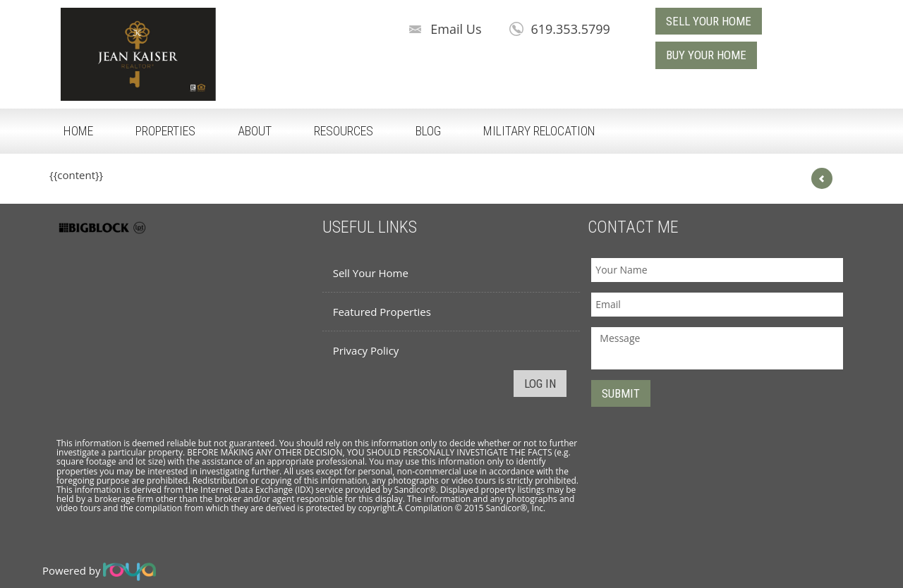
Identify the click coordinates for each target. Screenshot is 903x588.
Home (78, 131)
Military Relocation (539, 131)
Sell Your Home (371, 273)
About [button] (255, 131)
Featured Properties (382, 312)
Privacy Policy (366, 350)
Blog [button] (428, 131)
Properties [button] (165, 131)
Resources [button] (344, 131)
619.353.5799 (570, 29)
